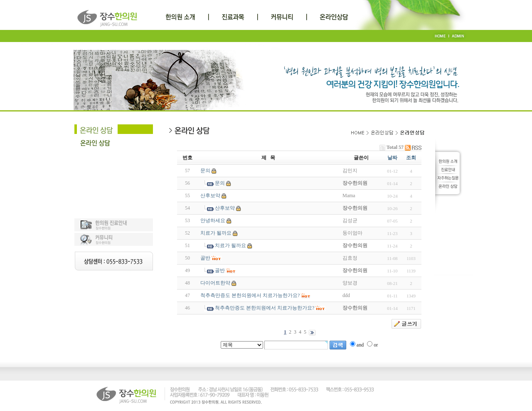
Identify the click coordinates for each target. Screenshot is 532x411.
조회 (411, 158)
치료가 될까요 (216, 233)
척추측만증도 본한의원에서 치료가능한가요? (250, 295)
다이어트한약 (215, 283)
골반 (205, 258)
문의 (205, 171)
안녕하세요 (213, 220)
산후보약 (210, 196)
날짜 (392, 158)
